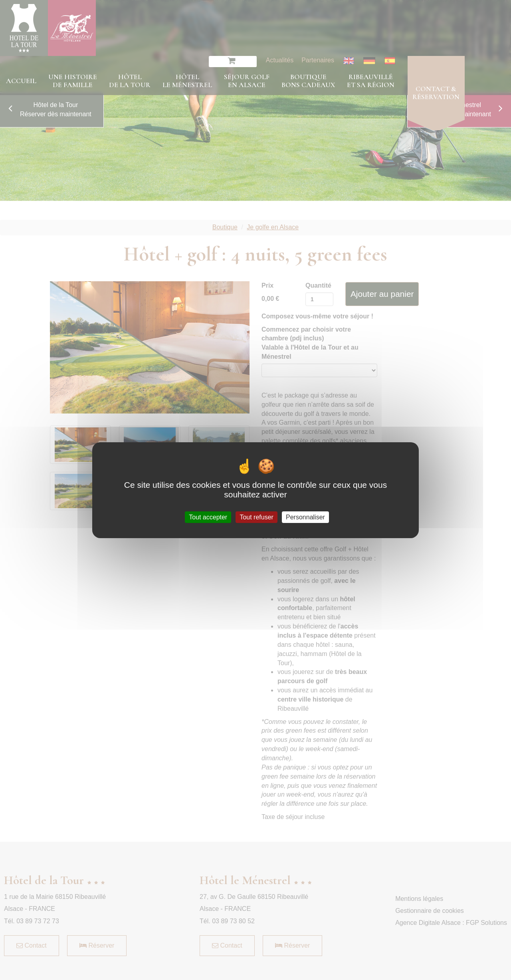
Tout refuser (256, 517)
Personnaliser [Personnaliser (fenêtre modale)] (305, 517)
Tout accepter (208, 517)
